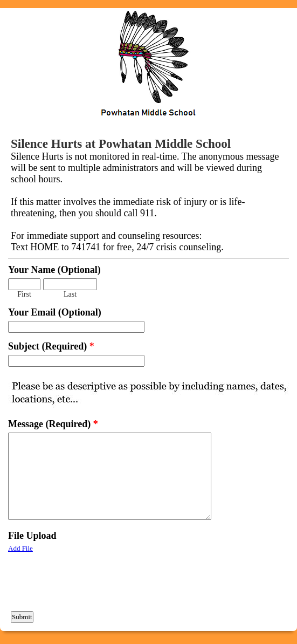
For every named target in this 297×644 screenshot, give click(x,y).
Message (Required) (53, 424)
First (24, 294)
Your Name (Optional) (54, 270)
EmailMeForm (148, 66)
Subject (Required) (51, 346)
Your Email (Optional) (55, 312)
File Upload (32, 536)
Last (70, 294)
